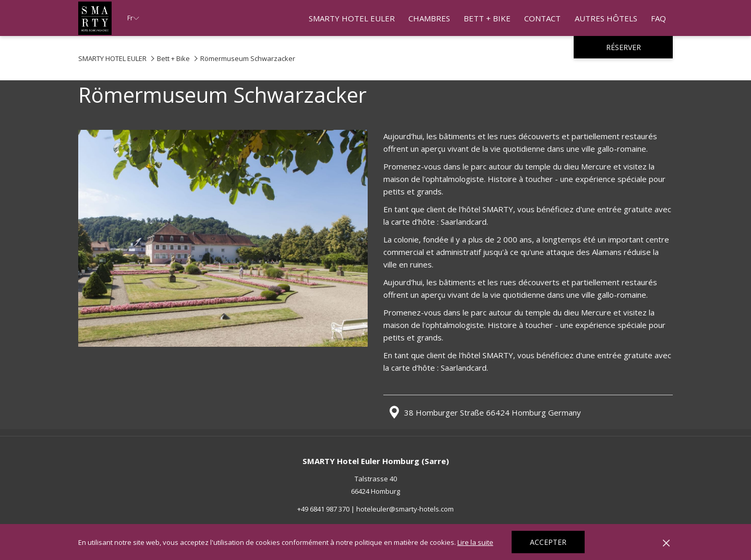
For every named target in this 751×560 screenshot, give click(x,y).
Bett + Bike (173, 58)
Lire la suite (475, 542)
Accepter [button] (548, 542)
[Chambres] (429, 18)
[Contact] (542, 18)
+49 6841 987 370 (323, 509)
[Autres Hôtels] (606, 18)
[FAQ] (658, 18)
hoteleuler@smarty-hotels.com (405, 509)
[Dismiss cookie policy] (666, 542)
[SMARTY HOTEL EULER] (352, 18)
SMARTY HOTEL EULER (112, 58)
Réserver (623, 47)
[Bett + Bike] (487, 18)
